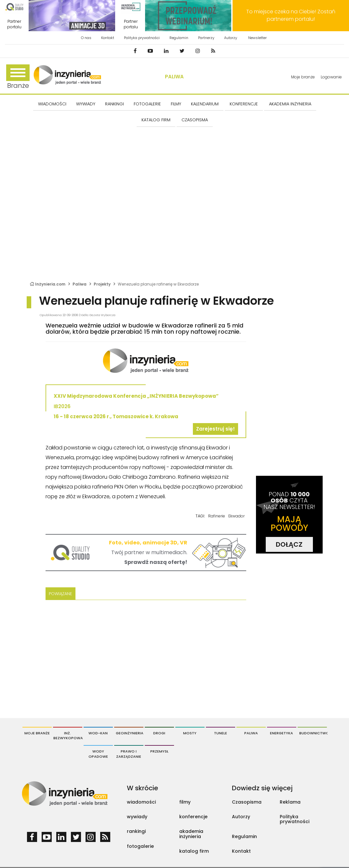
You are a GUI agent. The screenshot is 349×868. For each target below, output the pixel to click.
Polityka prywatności (142, 38)
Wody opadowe (98, 754)
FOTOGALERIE (147, 104)
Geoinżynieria (130, 733)
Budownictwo (313, 733)
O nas (86, 38)
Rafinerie (217, 516)
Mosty (190, 733)
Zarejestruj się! (215, 429)
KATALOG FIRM (156, 120)
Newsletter (257, 38)
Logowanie (331, 77)
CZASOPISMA (195, 120)
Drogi (159, 733)
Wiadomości (52, 104)
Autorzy (231, 38)
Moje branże (303, 77)
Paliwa (174, 77)
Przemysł (159, 751)
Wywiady (86, 104)
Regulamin (179, 38)
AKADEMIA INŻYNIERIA (290, 104)
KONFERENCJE (244, 104)
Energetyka (282, 733)
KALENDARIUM (205, 104)
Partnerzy (206, 38)
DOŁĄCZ (289, 544)
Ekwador (236, 516)
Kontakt (108, 38)
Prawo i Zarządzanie (129, 754)
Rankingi (114, 104)
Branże (18, 77)
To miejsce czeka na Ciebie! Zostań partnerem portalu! (291, 15)
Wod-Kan (98, 733)
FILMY (176, 104)
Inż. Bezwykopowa (68, 736)
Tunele (221, 733)
